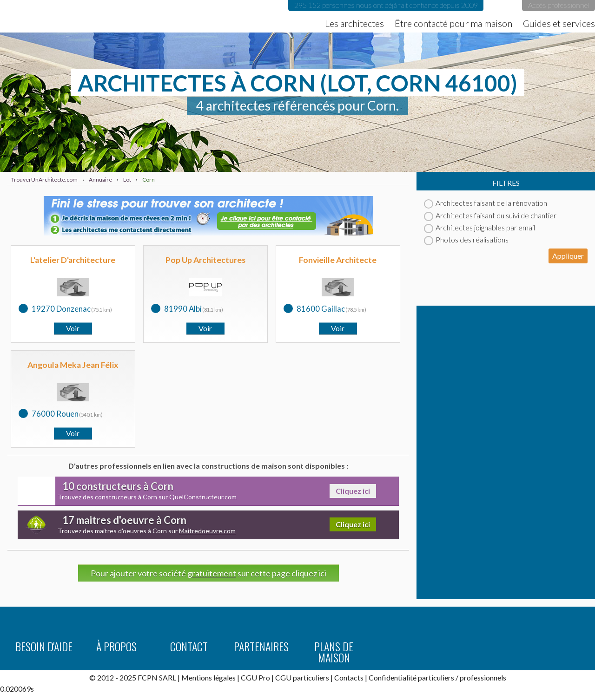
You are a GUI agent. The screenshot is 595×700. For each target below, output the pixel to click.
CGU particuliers (302, 677)
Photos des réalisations (466, 239)
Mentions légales (208, 677)
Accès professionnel (559, 5)
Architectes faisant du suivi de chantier (490, 215)
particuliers (436, 677)
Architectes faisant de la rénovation (486, 203)
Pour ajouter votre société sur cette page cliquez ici (208, 573)
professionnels (483, 677)
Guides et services (559, 23)
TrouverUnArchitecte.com (93, 16)
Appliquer (568, 256)
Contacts (349, 677)
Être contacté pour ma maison (453, 23)
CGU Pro (255, 677)
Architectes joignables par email (479, 227)
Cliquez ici (353, 491)
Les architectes (354, 23)
